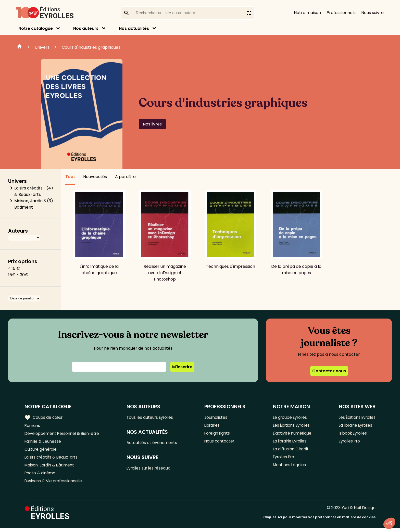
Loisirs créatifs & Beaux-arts (28, 191)
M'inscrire (182, 367)
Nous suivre (372, 13)
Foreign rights (219, 434)
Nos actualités (134, 28)
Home (19, 47)
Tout (70, 177)
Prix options (23, 262)
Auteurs (18, 231)
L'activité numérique (291, 434)
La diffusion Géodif (289, 451)
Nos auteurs (86, 28)
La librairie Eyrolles (290, 443)
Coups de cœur (44, 417)
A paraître (125, 177)
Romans (33, 426)
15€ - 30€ (18, 275)
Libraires (214, 426)
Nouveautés (95, 177)
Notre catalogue (36, 28)
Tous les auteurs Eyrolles (153, 417)
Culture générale (41, 451)
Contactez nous (329, 371)
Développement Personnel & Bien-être (64, 434)
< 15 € (14, 268)
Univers (42, 47)
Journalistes (217, 417)
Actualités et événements (154, 443)
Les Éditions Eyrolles (291, 426)
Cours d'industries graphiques (91, 47)
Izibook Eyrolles (352, 434)
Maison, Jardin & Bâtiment (30, 204)
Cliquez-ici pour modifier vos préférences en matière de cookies (319, 521)
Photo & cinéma (41, 476)
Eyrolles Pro (283, 459)
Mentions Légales (288, 468)
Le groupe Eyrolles (289, 417)
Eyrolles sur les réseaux (151, 469)
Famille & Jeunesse (44, 443)
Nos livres (152, 124)
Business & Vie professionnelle (54, 485)
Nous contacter (221, 443)
